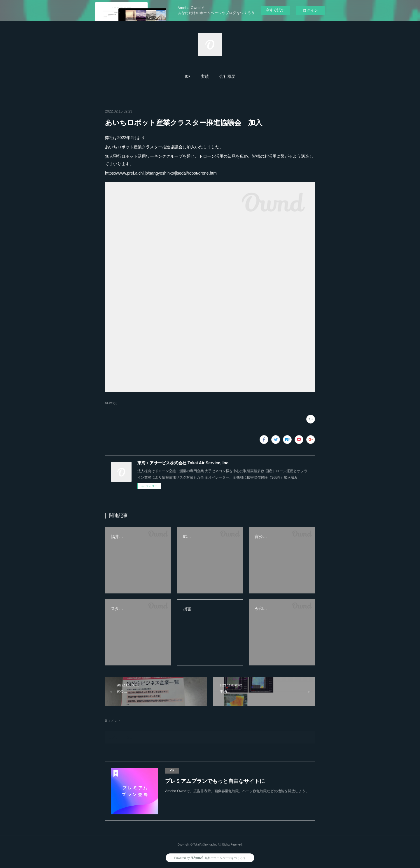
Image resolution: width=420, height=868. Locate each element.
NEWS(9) (111, 403)
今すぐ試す (275, 10)
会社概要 (228, 76)
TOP (187, 76)
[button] (187, 76)
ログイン (310, 10)
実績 (205, 76)
